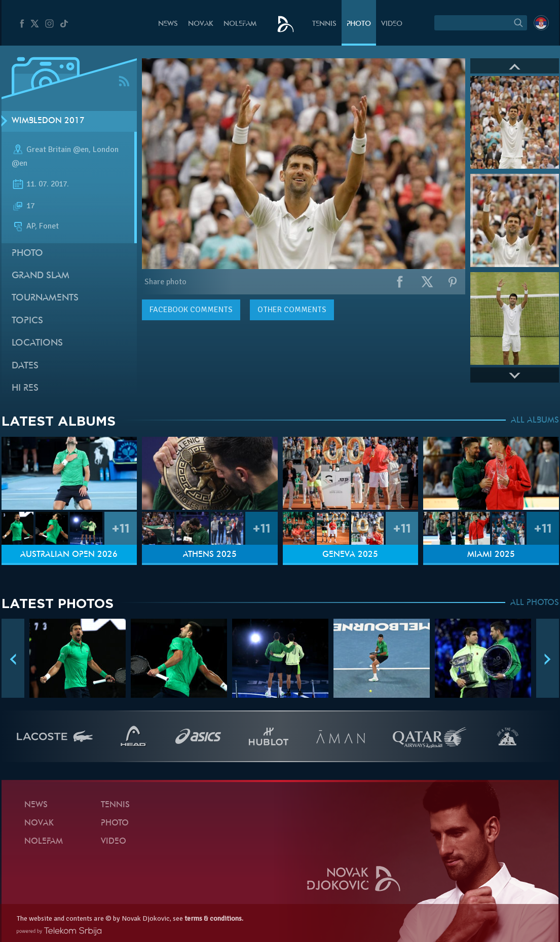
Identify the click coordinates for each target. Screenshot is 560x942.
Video (392, 24)
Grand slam (41, 276)
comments (191, 310)
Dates (25, 366)
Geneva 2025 (350, 555)
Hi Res (25, 388)
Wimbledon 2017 (48, 121)
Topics (27, 321)
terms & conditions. (214, 918)
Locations (37, 343)
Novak (201, 24)
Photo (359, 24)
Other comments (292, 310)
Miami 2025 (491, 555)
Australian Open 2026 (69, 555)
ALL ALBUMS (535, 421)
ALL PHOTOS (535, 603)
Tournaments (45, 298)
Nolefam (240, 24)
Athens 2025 (210, 555)
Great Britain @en (58, 149)
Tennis (324, 24)
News (168, 24)
